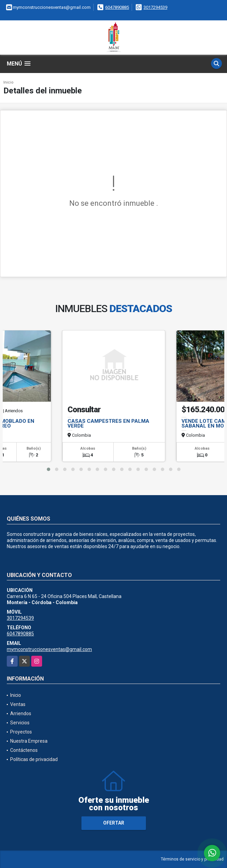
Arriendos (21, 713)
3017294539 (155, 7)
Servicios (20, 723)
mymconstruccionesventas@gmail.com (49, 649)
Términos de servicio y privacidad (192, 859)
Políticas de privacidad (34, 759)
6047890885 (117, 7)
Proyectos (21, 732)
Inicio (8, 82)
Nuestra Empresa (29, 741)
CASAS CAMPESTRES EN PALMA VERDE (108, 423)
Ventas (18, 704)
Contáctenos (24, 750)
